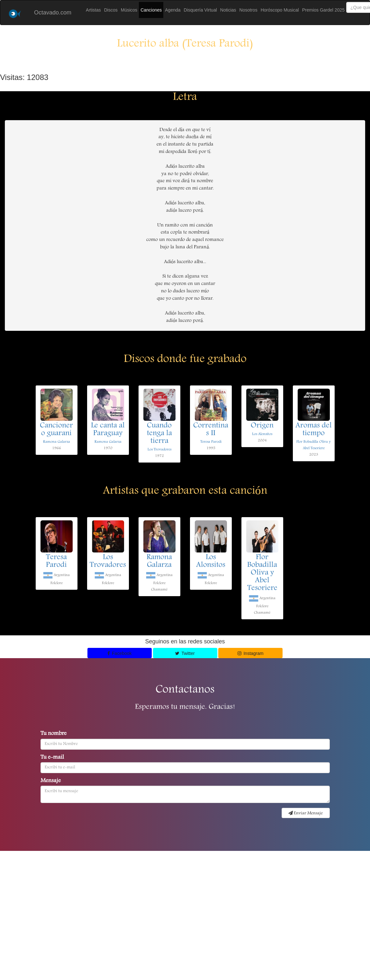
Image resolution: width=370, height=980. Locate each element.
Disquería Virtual (200, 10)
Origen (262, 426)
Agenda (173, 10)
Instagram (251, 653)
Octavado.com (53, 13)
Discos (111, 10)
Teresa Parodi (211, 442)
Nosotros (248, 10)
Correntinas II (211, 430)
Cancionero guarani (56, 430)
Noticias (228, 10)
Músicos (129, 10)
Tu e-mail (52, 758)
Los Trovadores (159, 450)
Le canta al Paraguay (108, 430)
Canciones (151, 10)
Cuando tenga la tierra (159, 434)
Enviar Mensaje (306, 813)
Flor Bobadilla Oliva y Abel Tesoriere (262, 573)
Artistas (93, 10)
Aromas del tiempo (314, 430)
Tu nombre (54, 734)
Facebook (120, 653)
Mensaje (51, 781)
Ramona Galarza (57, 442)
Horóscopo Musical (280, 10)
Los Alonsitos (262, 434)
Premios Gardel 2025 (323, 10)
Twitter (185, 653)
